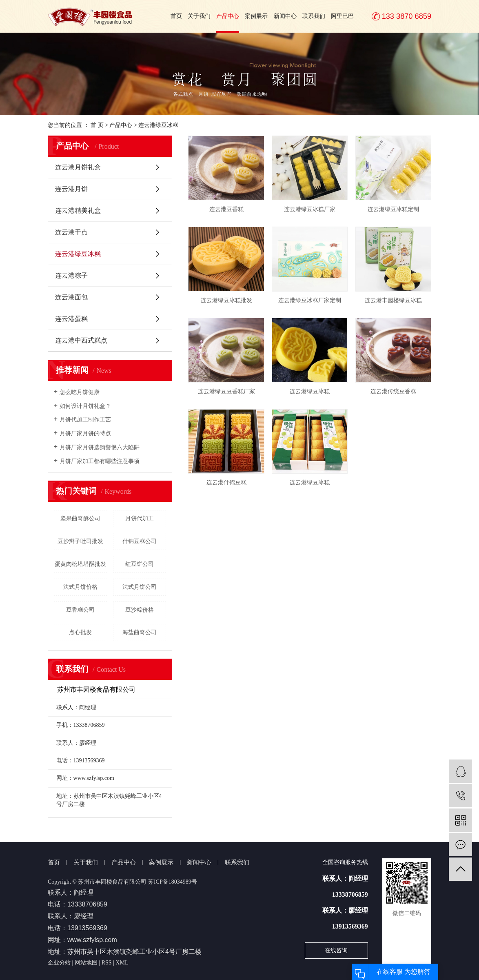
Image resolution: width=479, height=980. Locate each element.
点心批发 (80, 632)
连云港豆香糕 (226, 209)
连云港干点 (71, 232)
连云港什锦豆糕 (226, 482)
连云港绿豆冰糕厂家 (310, 209)
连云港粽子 (71, 275)
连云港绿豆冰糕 (158, 125)
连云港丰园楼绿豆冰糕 (393, 300)
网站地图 (86, 963)
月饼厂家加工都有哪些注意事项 (100, 461)
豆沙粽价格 (140, 610)
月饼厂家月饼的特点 (85, 433)
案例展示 (256, 16)
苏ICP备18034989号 (173, 882)
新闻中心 (285, 16)
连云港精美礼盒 (78, 210)
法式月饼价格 (80, 587)
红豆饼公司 (140, 564)
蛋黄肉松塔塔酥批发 (80, 564)
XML (122, 963)
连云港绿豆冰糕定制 (393, 209)
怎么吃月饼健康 (80, 392)
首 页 (97, 125)
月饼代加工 (140, 518)
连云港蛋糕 (71, 319)
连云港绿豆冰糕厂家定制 (310, 300)
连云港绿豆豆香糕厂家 (226, 391)
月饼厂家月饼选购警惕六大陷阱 (100, 447)
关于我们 (199, 16)
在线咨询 (336, 950)
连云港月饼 (71, 189)
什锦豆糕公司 (140, 541)
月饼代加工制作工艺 (85, 420)
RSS (107, 963)
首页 (176, 16)
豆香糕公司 (80, 610)
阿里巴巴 (342, 16)
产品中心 (228, 16)
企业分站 (59, 963)
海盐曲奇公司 (140, 632)
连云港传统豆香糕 (393, 391)
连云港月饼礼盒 (78, 167)
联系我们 (314, 16)
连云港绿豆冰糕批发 (226, 300)
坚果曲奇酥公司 (80, 518)
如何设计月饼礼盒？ (85, 406)
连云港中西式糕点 (81, 340)
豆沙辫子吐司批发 (80, 541)
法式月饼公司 (140, 587)
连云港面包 (71, 297)
